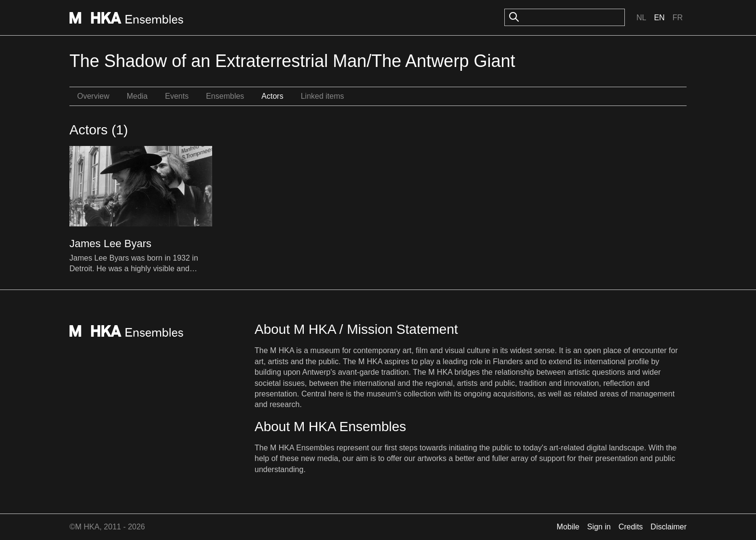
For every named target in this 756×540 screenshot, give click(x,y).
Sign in (599, 527)
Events (177, 96)
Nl (641, 18)
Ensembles (225, 96)
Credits (631, 527)
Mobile (568, 527)
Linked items (323, 96)
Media (137, 96)
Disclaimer (668, 527)
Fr (678, 18)
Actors (272, 96)
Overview (93, 96)
